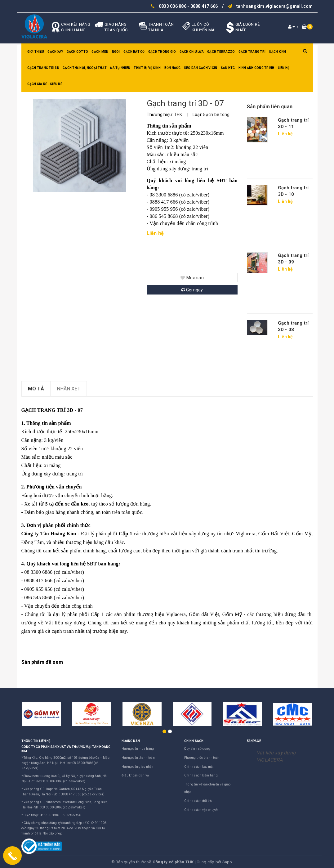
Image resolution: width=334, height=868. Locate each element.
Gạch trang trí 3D (43, 68)
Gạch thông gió (162, 52)
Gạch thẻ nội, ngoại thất (85, 68)
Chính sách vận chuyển (201, 810)
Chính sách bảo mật (199, 767)
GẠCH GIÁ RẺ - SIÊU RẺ (45, 84)
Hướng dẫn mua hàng (138, 749)
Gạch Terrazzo (221, 52)
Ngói (116, 52)
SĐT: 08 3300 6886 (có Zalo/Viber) (60, 807)
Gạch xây (55, 52)
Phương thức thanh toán (202, 758)
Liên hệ (284, 68)
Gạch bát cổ (134, 52)
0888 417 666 (204, 6)
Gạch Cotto (78, 52)
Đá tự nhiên (120, 68)
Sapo (227, 862)
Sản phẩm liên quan (270, 107)
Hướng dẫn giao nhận (138, 767)
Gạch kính (277, 52)
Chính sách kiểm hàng (201, 775)
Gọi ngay (192, 290)
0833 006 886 (173, 6)
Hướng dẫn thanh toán (138, 758)
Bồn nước (173, 68)
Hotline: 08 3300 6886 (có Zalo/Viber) (57, 781)
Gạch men (100, 52)
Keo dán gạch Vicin (201, 68)
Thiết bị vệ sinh (147, 68)
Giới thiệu (36, 52)
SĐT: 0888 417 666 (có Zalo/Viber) (79, 794)
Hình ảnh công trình (256, 68)
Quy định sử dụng (197, 749)
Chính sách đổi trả (198, 801)
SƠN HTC (228, 68)
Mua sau (192, 278)
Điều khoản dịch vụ (135, 775)
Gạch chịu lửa (192, 52)
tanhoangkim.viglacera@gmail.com (275, 6)
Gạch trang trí (252, 52)
